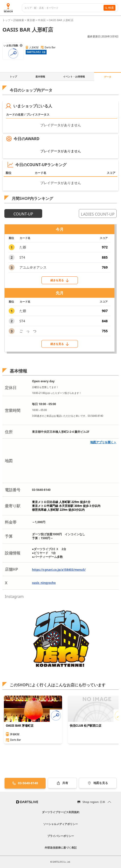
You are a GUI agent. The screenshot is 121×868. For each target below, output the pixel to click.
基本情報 (40, 77)
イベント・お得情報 (74, 77)
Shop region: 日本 (94, 802)
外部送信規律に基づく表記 (61, 847)
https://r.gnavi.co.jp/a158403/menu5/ (59, 570)
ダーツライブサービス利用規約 (61, 812)
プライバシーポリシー (61, 836)
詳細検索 (19, 20)
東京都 (31, 20)
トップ (7, 20)
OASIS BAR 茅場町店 (20, 726)
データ (108, 77)
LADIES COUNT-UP (98, 214)
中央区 (42, 20)
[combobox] (64, 8)
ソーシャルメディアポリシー (60, 824)
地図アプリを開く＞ (103, 442)
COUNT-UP (23, 214)
